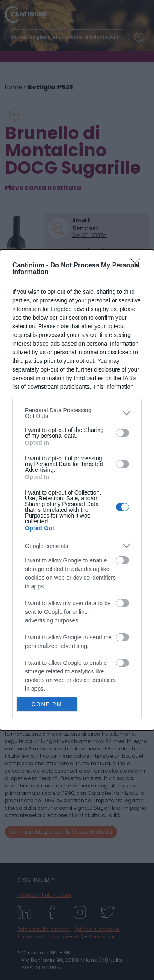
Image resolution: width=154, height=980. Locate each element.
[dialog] (77, 490)
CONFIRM (47, 704)
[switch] (122, 433)
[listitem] (77, 413)
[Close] (138, 266)
